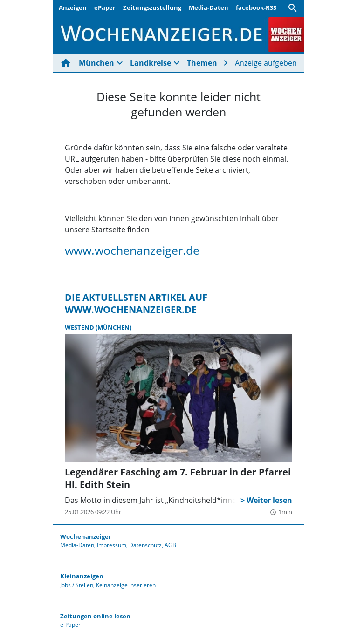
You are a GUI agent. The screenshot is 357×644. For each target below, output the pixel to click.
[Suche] (293, 8)
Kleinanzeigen (82, 576)
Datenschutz (145, 545)
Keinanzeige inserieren (126, 585)
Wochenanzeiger (86, 536)
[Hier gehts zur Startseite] (68, 63)
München (96, 63)
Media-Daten (209, 7)
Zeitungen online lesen (95, 616)
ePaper (105, 7)
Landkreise (151, 63)
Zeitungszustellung (152, 7)
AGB (170, 545)
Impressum (112, 545)
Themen (202, 63)
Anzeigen (73, 7)
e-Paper (70, 625)
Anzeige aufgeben (266, 63)
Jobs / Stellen (77, 585)
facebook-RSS (256, 7)
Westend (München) (98, 327)
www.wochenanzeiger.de (132, 250)
